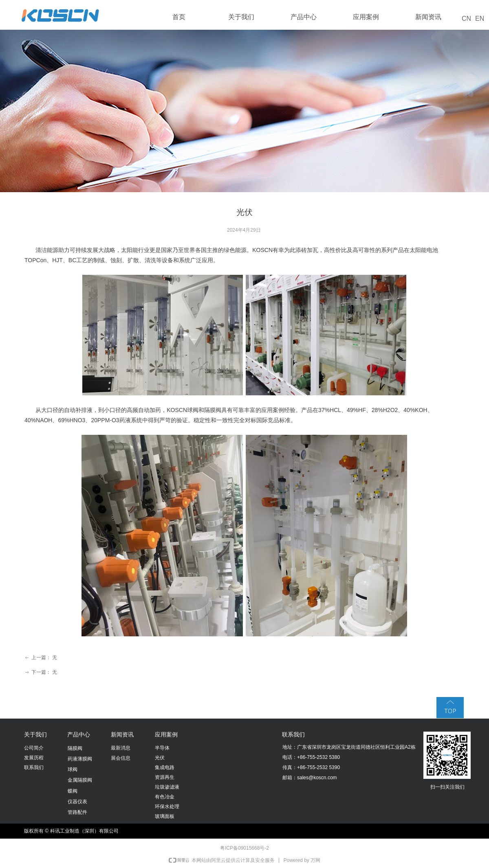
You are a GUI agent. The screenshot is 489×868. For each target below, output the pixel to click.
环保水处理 (167, 807)
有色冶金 (165, 797)
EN (480, 19)
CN (466, 19)
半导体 (162, 748)
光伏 (160, 758)
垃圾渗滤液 (167, 787)
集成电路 (165, 767)
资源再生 (165, 777)
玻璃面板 (165, 816)
